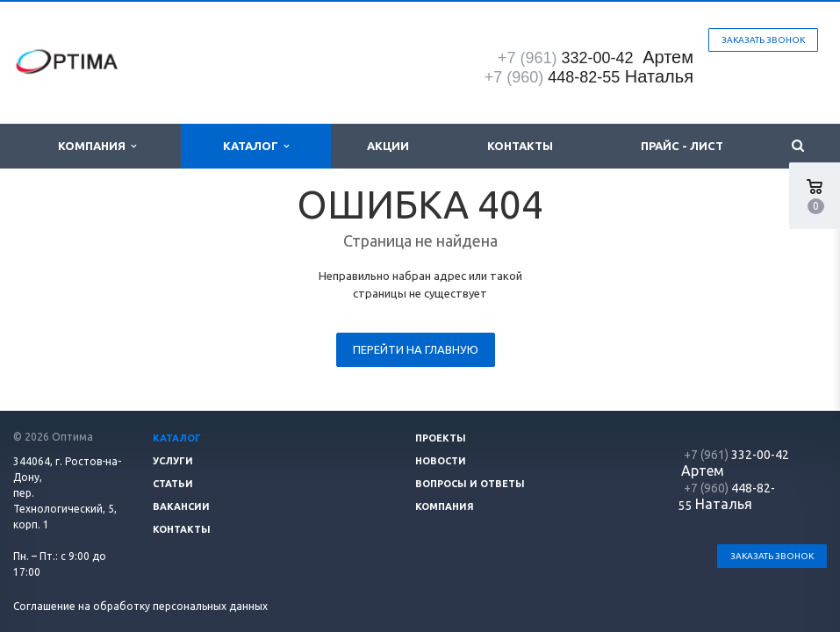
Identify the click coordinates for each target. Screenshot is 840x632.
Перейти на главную (416, 349)
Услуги (173, 461)
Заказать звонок (763, 40)
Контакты (520, 146)
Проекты (441, 438)
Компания (97, 146)
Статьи (173, 484)
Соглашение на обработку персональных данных (140, 606)
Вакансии (181, 506)
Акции (388, 146)
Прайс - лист (682, 146)
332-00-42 (568, 58)
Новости (441, 461)
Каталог (256, 146)
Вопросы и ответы (470, 484)
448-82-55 (553, 77)
